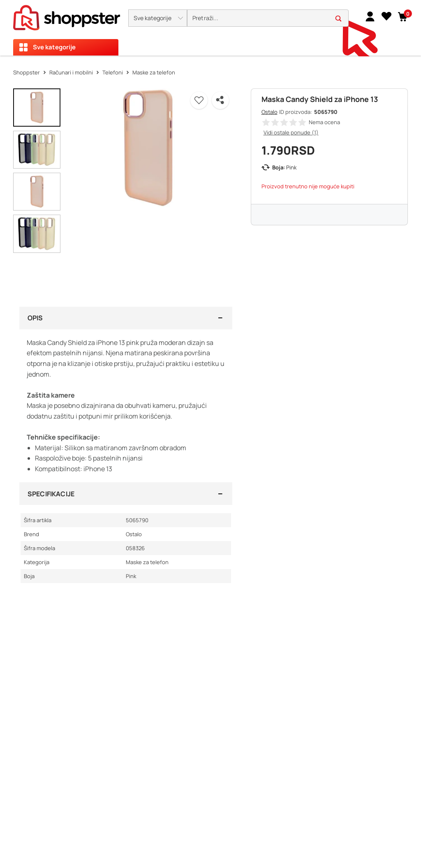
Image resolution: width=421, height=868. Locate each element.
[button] (158, 18)
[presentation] (210, 28)
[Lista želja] (386, 16)
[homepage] (67, 15)
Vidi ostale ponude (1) (291, 132)
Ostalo (269, 112)
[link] (370, 16)
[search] (268, 18)
